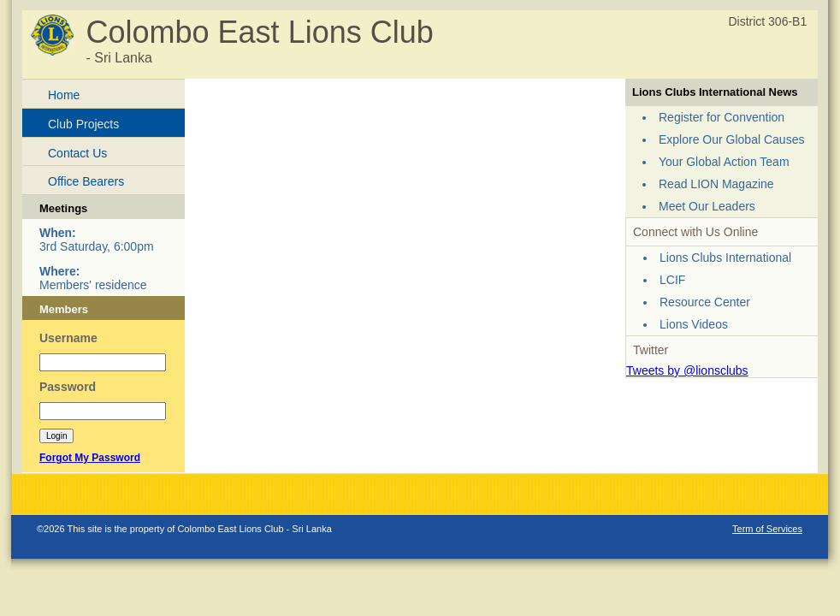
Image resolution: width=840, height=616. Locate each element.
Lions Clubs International (725, 258)
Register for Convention (722, 117)
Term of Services (767, 529)
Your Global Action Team (724, 162)
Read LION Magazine (716, 184)
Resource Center (705, 302)
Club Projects (83, 124)
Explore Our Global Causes (731, 139)
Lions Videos (694, 324)
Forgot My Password (90, 458)
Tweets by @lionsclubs (687, 370)
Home (64, 95)
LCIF (672, 280)
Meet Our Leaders (707, 206)
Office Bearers (86, 181)
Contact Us (77, 153)
